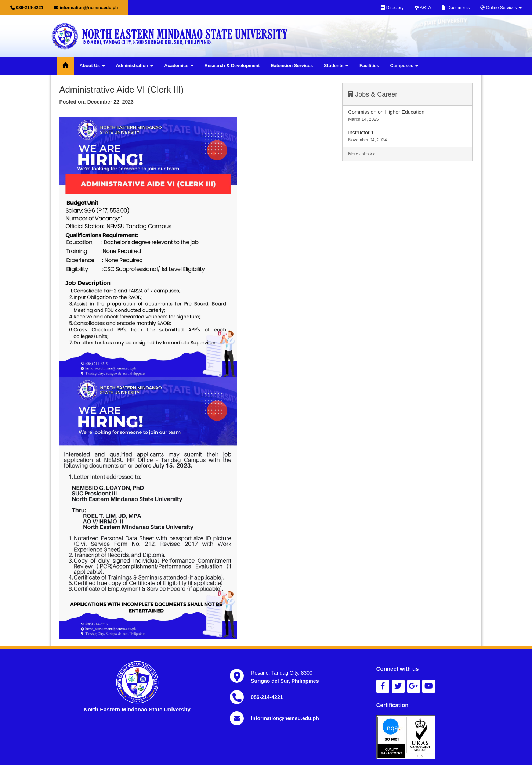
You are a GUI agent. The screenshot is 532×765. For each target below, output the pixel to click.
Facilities (369, 66)
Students (336, 66)
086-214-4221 (27, 8)
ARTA (423, 8)
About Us (92, 66)
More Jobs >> (361, 154)
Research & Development (232, 66)
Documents (456, 8)
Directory (392, 8)
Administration (135, 66)
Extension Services (292, 66)
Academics (179, 66)
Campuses (404, 66)
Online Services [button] (501, 8)
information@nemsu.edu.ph (86, 8)
